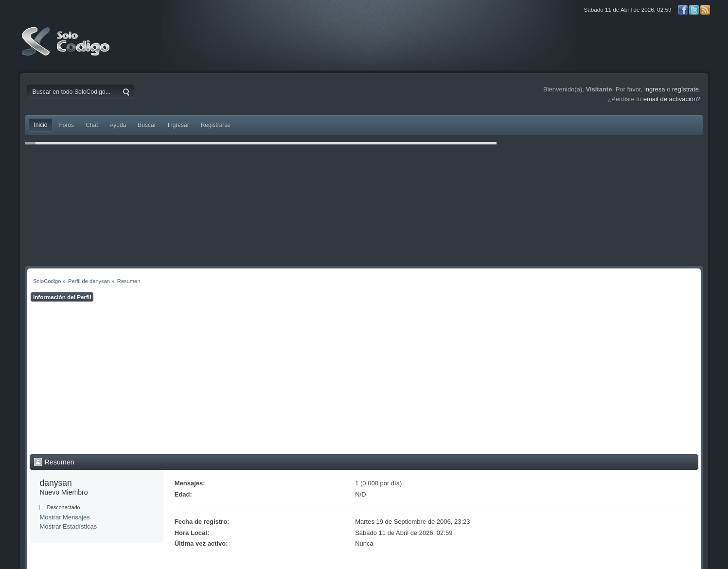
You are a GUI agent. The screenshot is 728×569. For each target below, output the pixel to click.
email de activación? (672, 99)
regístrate (685, 89)
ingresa (655, 89)
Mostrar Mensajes (64, 517)
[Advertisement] (364, 378)
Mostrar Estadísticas (68, 526)
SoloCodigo (67, 49)
